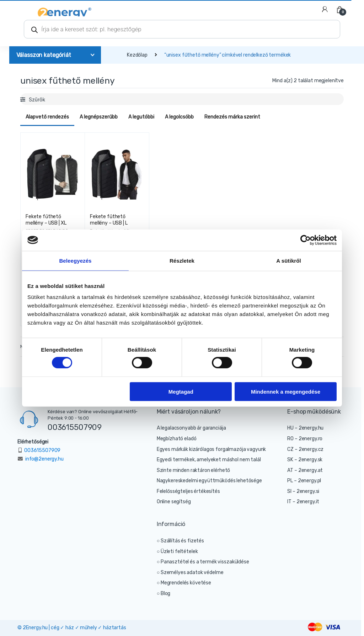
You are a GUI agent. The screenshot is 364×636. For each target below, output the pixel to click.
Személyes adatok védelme (192, 572)
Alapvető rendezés (47, 117)
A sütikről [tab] (289, 260)
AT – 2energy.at (305, 470)
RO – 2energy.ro (305, 439)
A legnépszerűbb (99, 117)
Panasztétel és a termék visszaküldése (205, 562)
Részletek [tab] (182, 260)
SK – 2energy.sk (305, 460)
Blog (165, 593)
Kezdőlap (137, 55)
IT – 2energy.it (303, 502)
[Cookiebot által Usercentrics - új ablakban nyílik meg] (306, 240)
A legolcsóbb (179, 117)
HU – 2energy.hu (305, 428)
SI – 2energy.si (303, 491)
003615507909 (75, 427)
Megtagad (181, 391)
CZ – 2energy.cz (305, 449)
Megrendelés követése (186, 583)
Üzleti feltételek (179, 551)
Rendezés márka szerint (232, 117)
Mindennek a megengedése (286, 391)
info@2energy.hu (44, 459)
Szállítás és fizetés (182, 541)
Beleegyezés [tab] (75, 260)
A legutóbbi (141, 117)
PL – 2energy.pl (304, 481)
